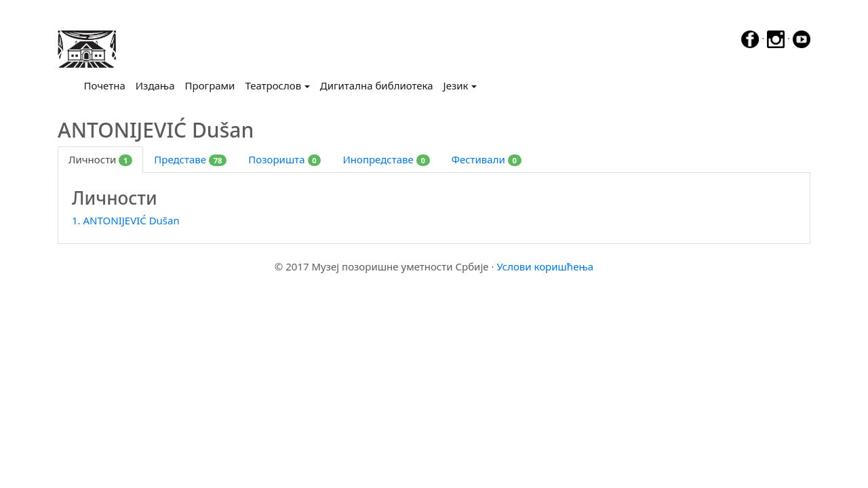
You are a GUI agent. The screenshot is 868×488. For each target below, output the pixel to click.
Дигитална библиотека (377, 85)
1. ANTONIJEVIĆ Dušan (126, 220)
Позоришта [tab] (284, 159)
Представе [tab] (190, 159)
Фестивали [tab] (487, 159)
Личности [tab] (100, 159)
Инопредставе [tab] (386, 159)
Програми (210, 85)
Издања (155, 85)
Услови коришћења (545, 266)
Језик (456, 85)
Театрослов (273, 85)
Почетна (107, 85)
